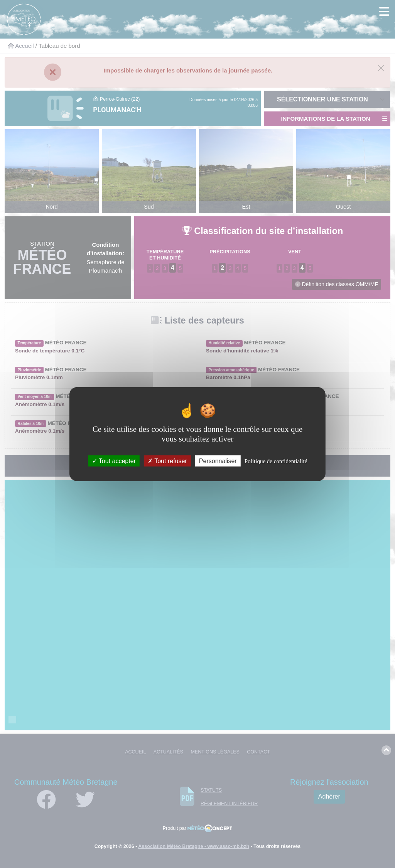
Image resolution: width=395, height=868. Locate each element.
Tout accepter (114, 461)
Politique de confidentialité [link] (276, 461)
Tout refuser (167, 461)
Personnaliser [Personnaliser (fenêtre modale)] (218, 461)
